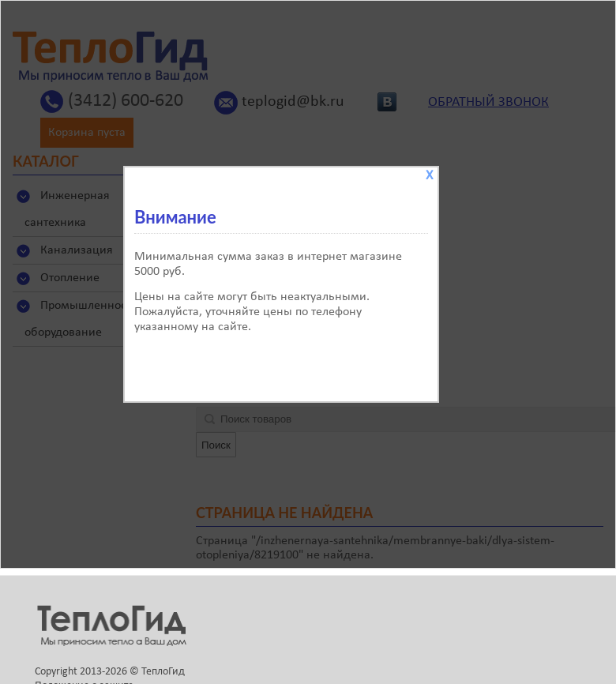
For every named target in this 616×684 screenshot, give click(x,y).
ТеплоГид (163, 672)
